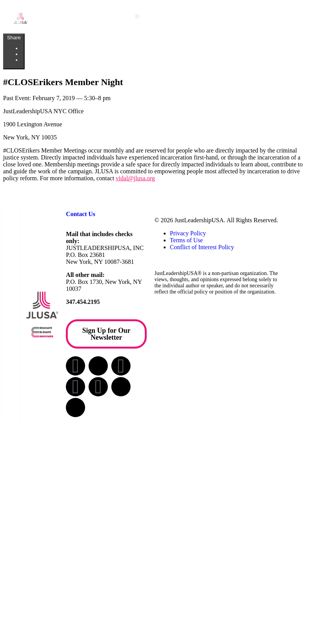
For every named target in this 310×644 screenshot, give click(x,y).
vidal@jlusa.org (135, 178)
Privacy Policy (188, 233)
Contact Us (80, 214)
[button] (137, 16)
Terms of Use (186, 240)
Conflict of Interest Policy (202, 247)
